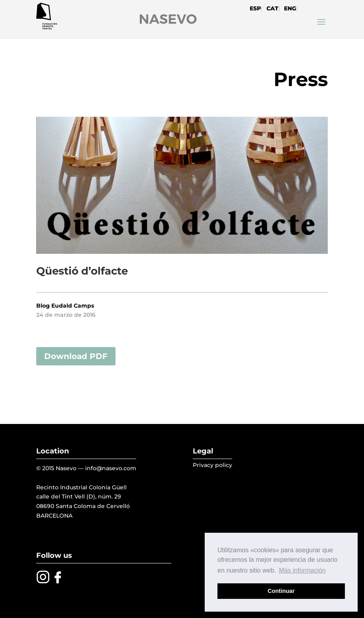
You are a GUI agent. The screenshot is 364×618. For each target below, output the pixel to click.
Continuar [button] (281, 591)
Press (301, 79)
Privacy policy (212, 465)
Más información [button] (302, 570)
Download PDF (76, 356)
